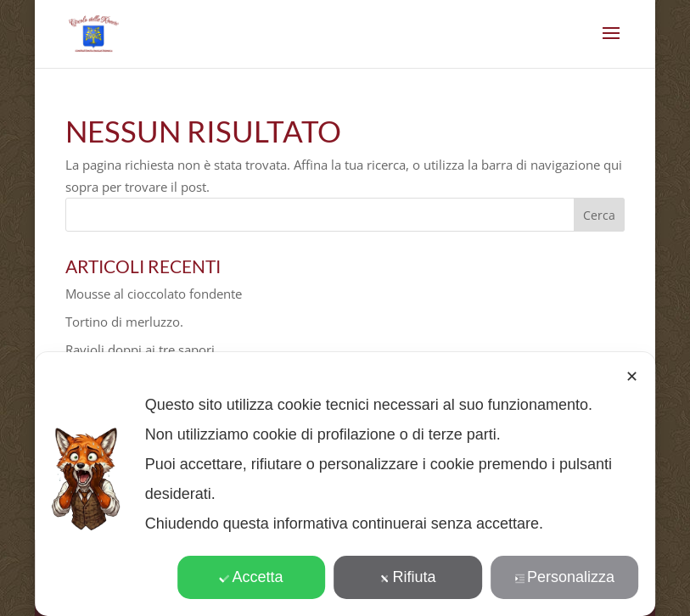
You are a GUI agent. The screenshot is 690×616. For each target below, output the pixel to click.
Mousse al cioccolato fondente (154, 294)
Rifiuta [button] (408, 577)
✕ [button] (632, 377)
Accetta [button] (252, 577)
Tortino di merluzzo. (124, 322)
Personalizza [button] (564, 577)
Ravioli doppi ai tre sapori (140, 350)
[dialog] (345, 484)
